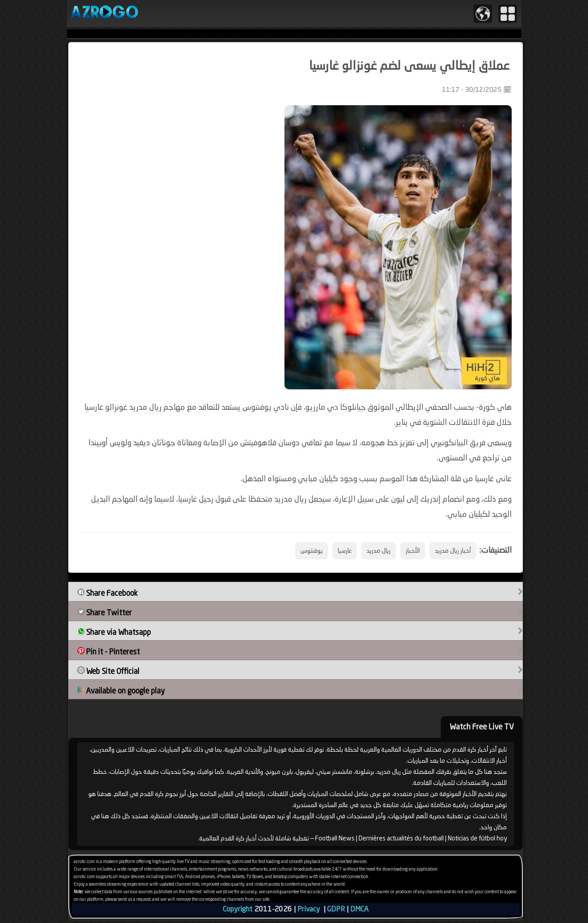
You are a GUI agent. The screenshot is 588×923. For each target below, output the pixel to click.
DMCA (359, 909)
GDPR (336, 909)
